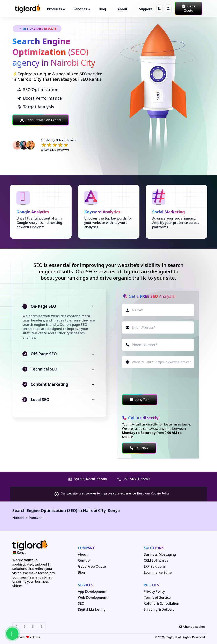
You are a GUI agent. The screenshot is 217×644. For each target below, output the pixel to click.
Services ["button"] (80, 9)
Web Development (93, 598)
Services (85, 585)
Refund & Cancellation (161, 604)
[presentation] (153, 381)
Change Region (192, 627)
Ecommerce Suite (158, 572)
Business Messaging (160, 555)
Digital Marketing (92, 610)
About (122, 9)
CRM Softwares (156, 560)
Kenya (114, 510)
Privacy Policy (154, 592)
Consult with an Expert (41, 120)
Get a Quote (189, 8)
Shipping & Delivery (159, 610)
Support (146, 9)
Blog (102, 9)
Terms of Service (157, 598)
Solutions (154, 548)
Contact (84, 560)
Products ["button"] (55, 9)
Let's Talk (140, 400)
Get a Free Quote (92, 566)
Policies (151, 585)
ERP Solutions (155, 566)
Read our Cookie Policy (153, 493)
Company (86, 548)
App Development (92, 592)
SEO (81, 604)
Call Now (139, 448)
